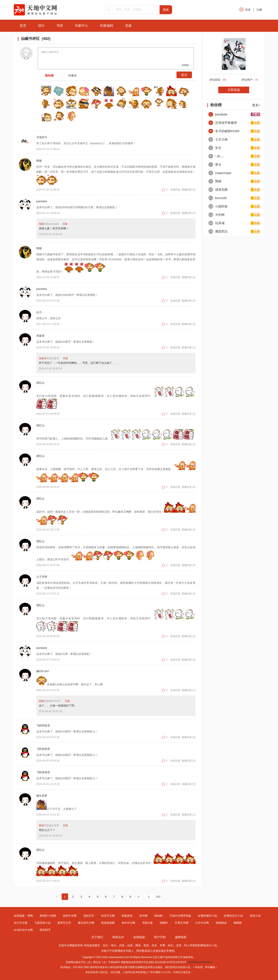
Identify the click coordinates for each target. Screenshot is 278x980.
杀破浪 (40, 336)
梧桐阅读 (221, 923)
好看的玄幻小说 (233, 916)
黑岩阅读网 (108, 923)
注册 (259, 10)
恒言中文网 (108, 916)
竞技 (146, 945)
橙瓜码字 (45, 930)
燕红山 (40, 383)
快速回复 (176, 190)
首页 (23, 26)
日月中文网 (202, 923)
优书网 (143, 916)
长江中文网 (21, 923)
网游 (138, 945)
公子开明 (42, 577)
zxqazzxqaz (220, 173)
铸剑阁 (158, 916)
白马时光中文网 (23, 930)
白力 (39, 312)
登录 (248, 10)
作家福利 (107, 26)
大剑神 (216, 215)
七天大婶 (218, 139)
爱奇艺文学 (64, 923)
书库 (60, 26)
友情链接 (139, 937)
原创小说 (255, 916)
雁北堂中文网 (86, 923)
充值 (128, 26)
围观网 (238, 923)
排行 (41, 26)
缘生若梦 (42, 796)
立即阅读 (234, 90)
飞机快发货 (43, 725)
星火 (215, 164)
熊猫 (39, 161)
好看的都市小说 (208, 916)
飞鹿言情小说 (42, 923)
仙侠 (130, 945)
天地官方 (42, 137)
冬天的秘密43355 (224, 131)
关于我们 (97, 937)
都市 (97, 945)
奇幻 (114, 945)
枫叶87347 (43, 671)
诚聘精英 (181, 937)
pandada (42, 201)
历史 (154, 945)
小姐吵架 (218, 206)
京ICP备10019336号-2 (200, 962)
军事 (162, 945)
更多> (256, 105)
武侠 (122, 945)
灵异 (179, 945)
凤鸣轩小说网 (48, 916)
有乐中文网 (128, 923)
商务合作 (118, 937)
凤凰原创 (127, 916)
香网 (30, 916)
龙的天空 (89, 916)
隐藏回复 (187, 190)
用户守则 (160, 937)
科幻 (171, 945)
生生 (215, 148)
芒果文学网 (182, 923)
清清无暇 (218, 190)
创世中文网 (70, 916)
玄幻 (105, 945)
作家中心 (81, 26)
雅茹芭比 (218, 231)
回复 (65, 224)
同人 (187, 945)
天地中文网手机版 (180, 916)
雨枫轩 (164, 923)
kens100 (218, 198)
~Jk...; (216, 156)
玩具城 (216, 223)
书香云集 (147, 923)
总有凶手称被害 (223, 123)
